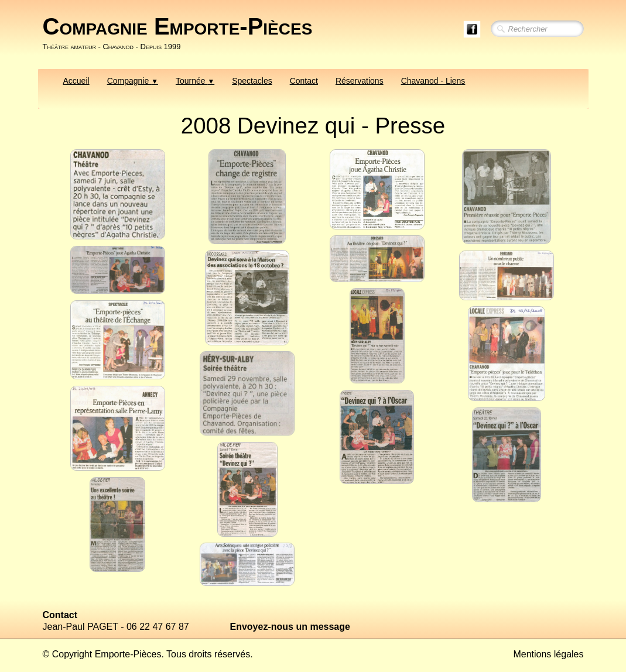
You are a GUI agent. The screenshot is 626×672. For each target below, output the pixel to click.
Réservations (360, 81)
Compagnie (133, 81)
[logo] (182, 33)
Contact (304, 81)
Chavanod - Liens (433, 81)
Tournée (195, 81)
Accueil (76, 81)
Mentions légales (548, 654)
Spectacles (252, 81)
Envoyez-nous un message (290, 627)
